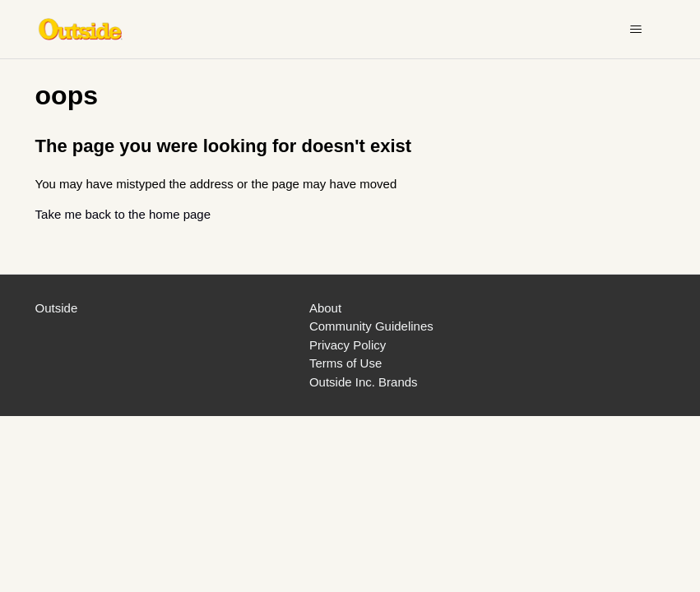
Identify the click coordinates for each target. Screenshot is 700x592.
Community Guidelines (371, 326)
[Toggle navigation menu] (635, 30)
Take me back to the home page (123, 214)
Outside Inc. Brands (364, 382)
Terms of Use (345, 363)
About (325, 308)
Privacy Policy (348, 345)
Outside (57, 308)
